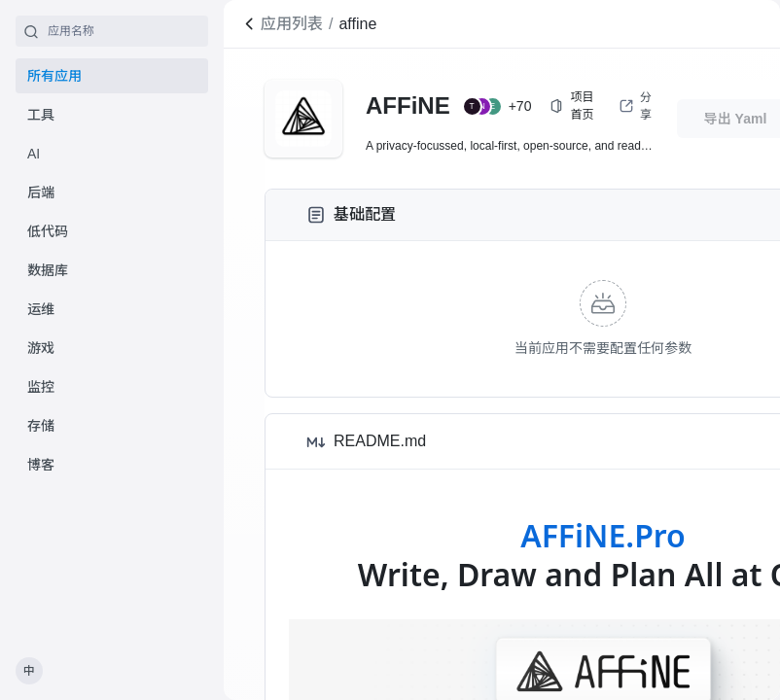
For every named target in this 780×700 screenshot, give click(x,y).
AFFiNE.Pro (603, 535)
